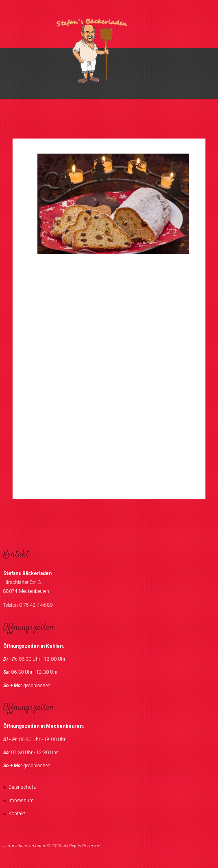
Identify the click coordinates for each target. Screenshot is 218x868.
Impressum (21, 801)
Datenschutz (22, 787)
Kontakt (17, 814)
